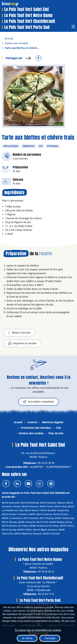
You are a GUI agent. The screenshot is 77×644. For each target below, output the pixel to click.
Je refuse (27, 638)
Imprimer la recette (22, 343)
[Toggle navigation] (73, 28)
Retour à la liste (19, 333)
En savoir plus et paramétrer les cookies (38, 630)
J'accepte (50, 638)
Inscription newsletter (39, 402)
